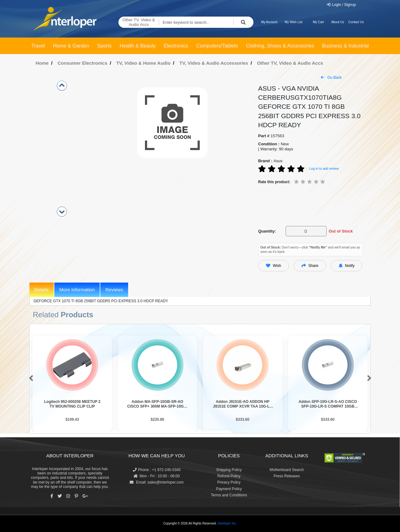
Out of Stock (341, 231)
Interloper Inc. (227, 523)
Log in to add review (324, 168)
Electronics (176, 46)
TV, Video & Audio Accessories (214, 63)
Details (42, 290)
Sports (104, 46)
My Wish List (294, 22)
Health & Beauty (138, 46)
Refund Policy (229, 476)
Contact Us (356, 22)
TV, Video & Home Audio (143, 63)
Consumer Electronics (82, 63)
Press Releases (287, 476)
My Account (269, 22)
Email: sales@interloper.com (157, 482)
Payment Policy (229, 489)
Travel (38, 46)
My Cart (318, 22)
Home (42, 63)
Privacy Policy (229, 482)
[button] (30, 379)
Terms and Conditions (229, 495)
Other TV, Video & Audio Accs (139, 22)
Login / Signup (341, 5)
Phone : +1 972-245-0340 (157, 470)
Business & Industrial (345, 46)
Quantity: (267, 231)
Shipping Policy (229, 470)
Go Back (331, 78)
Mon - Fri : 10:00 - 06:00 (157, 476)
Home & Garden (71, 46)
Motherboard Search (287, 470)
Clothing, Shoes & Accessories (280, 46)
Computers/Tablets (217, 46)
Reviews (114, 290)
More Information (77, 290)
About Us (338, 22)
